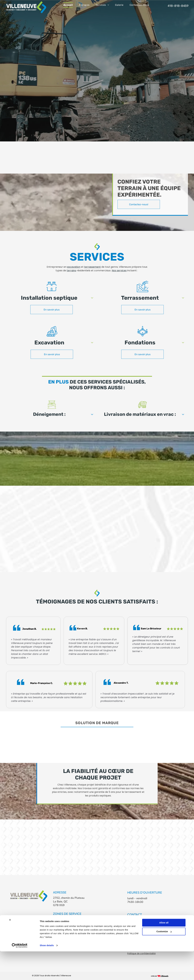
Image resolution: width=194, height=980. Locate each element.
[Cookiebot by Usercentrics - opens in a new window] (20, 974)
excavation (74, 267)
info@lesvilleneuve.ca (141, 925)
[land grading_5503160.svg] (143, 291)
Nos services (119, 271)
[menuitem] (68, 5)
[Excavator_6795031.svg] (52, 336)
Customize (164, 960)
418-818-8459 (137, 920)
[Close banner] (10, 948)
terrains (71, 271)
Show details (47, 974)
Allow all (164, 951)
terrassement (92, 267)
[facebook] (130, 935)
